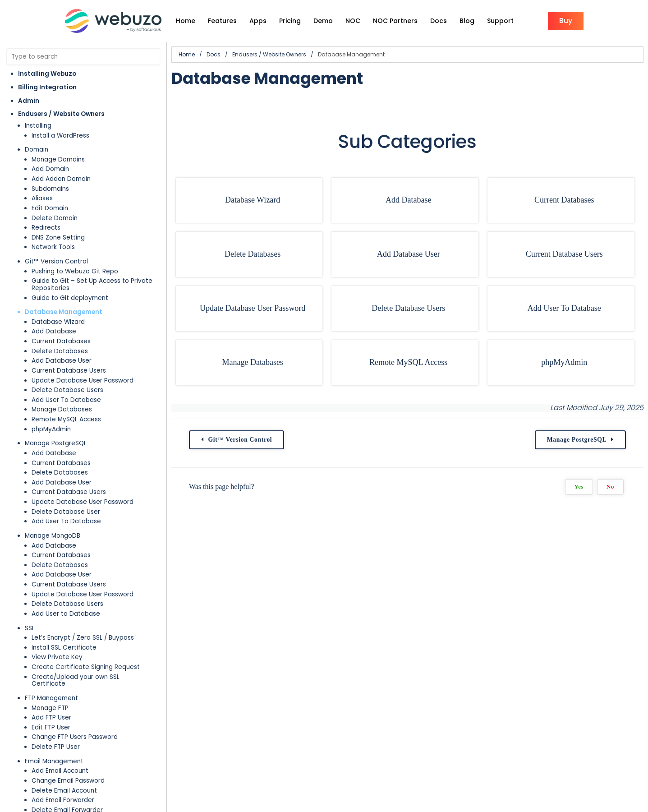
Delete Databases (60, 351)
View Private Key (57, 657)
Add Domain (50, 169)
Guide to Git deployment (70, 298)
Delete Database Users (67, 390)
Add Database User (62, 361)
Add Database (54, 331)
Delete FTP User (56, 747)
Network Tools (53, 247)
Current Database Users (69, 371)
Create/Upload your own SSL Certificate (76, 681)
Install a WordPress (60, 136)
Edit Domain (50, 208)
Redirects (46, 228)
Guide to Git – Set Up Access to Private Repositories (92, 284)
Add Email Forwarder (63, 800)
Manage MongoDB (53, 536)
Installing (38, 126)
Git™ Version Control (56, 261)
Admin (29, 101)
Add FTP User (51, 717)
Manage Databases (62, 409)
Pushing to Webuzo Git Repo (75, 271)
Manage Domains (58, 159)
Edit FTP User (51, 727)
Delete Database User (66, 512)
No (610, 487)
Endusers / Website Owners (61, 114)
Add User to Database (66, 614)
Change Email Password (68, 781)
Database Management (64, 312)
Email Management (54, 761)
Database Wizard (58, 322)
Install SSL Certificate (64, 648)
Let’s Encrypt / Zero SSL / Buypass (83, 638)
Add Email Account (60, 771)
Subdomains (50, 189)
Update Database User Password (83, 381)
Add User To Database (66, 400)
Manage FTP (50, 708)
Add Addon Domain (61, 179)
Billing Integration (47, 87)
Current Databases (61, 341)
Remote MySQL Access (66, 419)
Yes (579, 487)
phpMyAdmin (51, 429)
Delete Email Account (64, 791)
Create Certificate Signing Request (86, 667)
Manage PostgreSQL (56, 443)
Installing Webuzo (47, 74)
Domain (37, 150)
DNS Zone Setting (58, 238)
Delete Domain (55, 218)
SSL (30, 628)
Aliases (42, 198)
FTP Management (51, 698)
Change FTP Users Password (75, 737)
